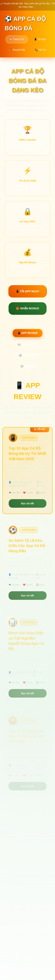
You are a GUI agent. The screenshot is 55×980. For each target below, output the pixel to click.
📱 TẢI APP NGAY (27, 291)
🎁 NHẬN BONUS (28, 308)
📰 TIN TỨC (28, 366)
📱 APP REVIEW (27, 333)
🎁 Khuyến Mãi (17, 50)
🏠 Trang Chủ (17, 39)
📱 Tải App (40, 39)
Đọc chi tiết (27, 505)
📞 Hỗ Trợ (41, 50)
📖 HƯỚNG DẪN (27, 344)
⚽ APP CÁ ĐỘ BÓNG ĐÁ (25, 24)
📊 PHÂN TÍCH (27, 355)
